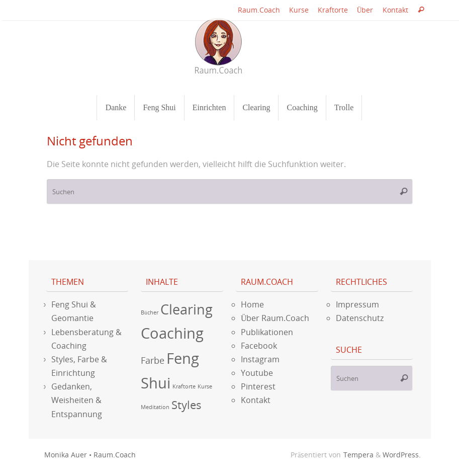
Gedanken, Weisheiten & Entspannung (77, 400)
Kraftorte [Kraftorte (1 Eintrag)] (184, 386)
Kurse (299, 10)
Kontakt (395, 10)
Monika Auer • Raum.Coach (90, 455)
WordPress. (402, 455)
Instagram (260, 359)
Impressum (357, 304)
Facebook (259, 346)
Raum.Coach (259, 10)
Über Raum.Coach (275, 318)
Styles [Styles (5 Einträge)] (187, 405)
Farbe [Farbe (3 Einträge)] (153, 360)
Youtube (257, 373)
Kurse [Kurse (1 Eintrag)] (205, 386)
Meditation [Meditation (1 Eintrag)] (155, 407)
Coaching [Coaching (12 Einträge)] (172, 333)
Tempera (358, 455)
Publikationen (267, 332)
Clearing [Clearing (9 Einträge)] (187, 309)
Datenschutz (360, 318)
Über (365, 10)
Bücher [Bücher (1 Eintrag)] (149, 312)
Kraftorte (333, 10)
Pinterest (258, 386)
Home (252, 304)
